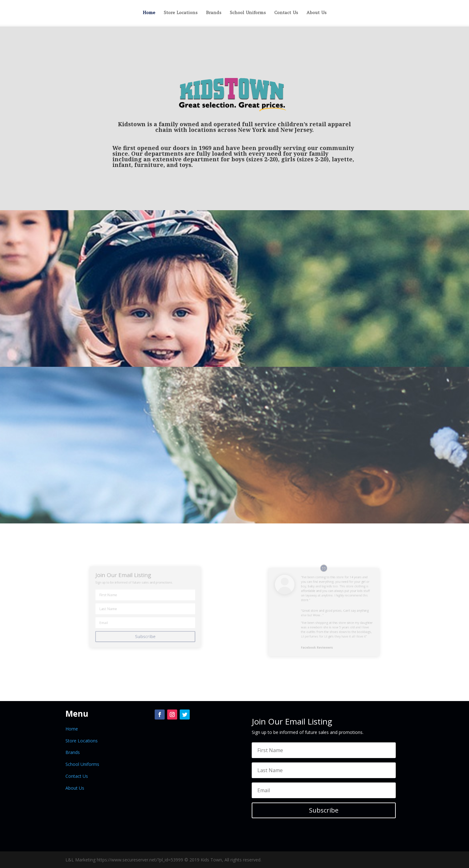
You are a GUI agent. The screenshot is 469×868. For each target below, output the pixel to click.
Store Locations (181, 13)
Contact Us (286, 13)
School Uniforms (248, 13)
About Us (317, 13)
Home (149, 13)
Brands (214, 13)
